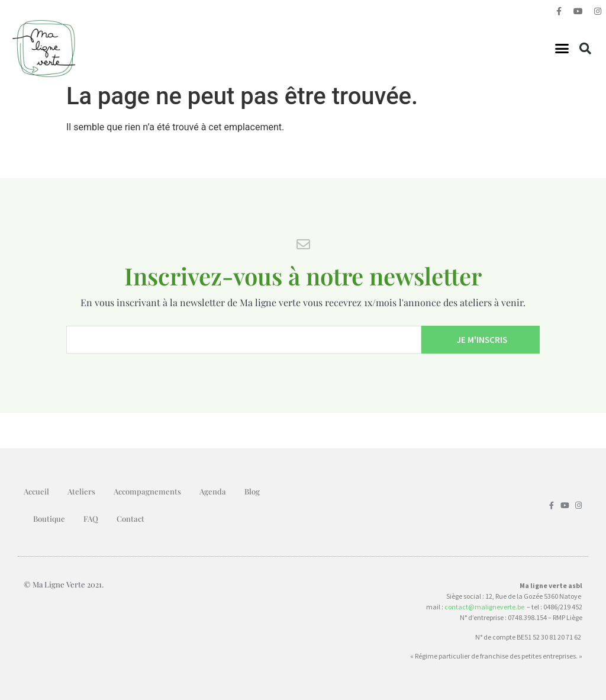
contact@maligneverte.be (484, 607)
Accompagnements (147, 491)
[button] (562, 49)
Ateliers (81, 491)
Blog (252, 491)
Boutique (49, 518)
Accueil (36, 491)
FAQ (91, 518)
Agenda (213, 491)
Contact (130, 518)
